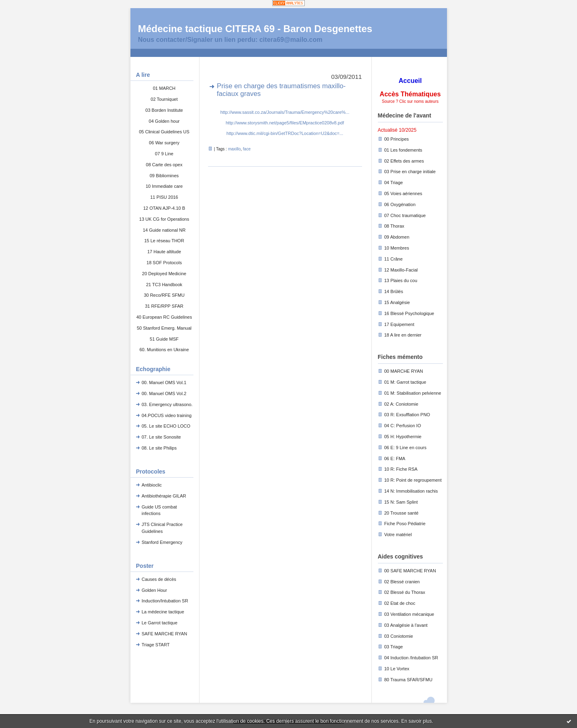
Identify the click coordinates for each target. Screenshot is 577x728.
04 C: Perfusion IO (403, 426)
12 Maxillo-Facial (401, 270)
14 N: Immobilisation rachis (411, 491)
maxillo (234, 149)
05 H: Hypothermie (403, 437)
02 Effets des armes (404, 161)
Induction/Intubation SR (165, 601)
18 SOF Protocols (164, 263)
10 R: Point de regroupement (413, 480)
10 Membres (397, 248)
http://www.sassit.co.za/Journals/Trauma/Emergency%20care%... (285, 112)
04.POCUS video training (167, 415)
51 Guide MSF (164, 339)
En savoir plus (416, 721)
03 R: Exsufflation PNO (407, 415)
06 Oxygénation (400, 204)
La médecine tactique (163, 612)
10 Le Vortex (397, 669)
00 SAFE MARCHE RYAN (410, 571)
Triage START (156, 645)
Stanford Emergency (162, 542)
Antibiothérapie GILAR (164, 496)
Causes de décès (159, 579)
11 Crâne (394, 259)
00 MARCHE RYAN (404, 371)
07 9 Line (164, 154)
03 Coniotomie (399, 636)
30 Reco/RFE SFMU (164, 295)
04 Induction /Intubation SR (411, 658)
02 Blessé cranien (402, 582)
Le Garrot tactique (160, 623)
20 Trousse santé (401, 513)
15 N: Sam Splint (401, 502)
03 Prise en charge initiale (410, 172)
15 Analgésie (397, 302)
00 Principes (397, 139)
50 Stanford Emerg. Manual (164, 328)
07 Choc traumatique (405, 215)
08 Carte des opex (164, 165)
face (247, 149)
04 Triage (394, 183)
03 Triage (394, 647)
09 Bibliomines (164, 176)
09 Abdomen (397, 237)
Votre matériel (398, 535)
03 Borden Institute (164, 110)
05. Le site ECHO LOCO (166, 426)
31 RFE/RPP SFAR (164, 306)
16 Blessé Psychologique (409, 313)
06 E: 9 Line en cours (406, 448)
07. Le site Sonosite (162, 437)
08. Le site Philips (159, 448)
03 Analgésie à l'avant (406, 625)
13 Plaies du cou (401, 280)
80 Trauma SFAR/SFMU (409, 680)
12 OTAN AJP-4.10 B (164, 208)
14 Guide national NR (164, 230)
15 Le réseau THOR (164, 241)
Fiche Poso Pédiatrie (405, 524)
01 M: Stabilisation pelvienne (413, 393)
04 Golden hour (164, 121)
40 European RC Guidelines (164, 317)
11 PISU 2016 (164, 197)
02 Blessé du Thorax (405, 592)
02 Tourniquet (164, 99)
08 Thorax (394, 226)
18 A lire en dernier (403, 335)
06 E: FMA (395, 459)
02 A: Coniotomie (401, 404)
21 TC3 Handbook (164, 285)
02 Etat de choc (400, 603)
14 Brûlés (394, 291)
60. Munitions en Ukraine (164, 350)
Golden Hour (154, 590)
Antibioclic (152, 485)
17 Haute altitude (164, 252)
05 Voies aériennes (403, 193)
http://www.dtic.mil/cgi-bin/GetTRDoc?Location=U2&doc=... (285, 133)
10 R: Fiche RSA (401, 469)
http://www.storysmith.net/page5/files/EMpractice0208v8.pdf (285, 123)
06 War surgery (164, 143)
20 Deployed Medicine (164, 274)
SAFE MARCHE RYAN (165, 634)
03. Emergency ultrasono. (167, 404)
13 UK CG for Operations (164, 219)
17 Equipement (399, 324)
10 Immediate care (164, 186)
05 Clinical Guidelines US (164, 132)
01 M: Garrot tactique (405, 382)
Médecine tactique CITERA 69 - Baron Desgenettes (255, 29)
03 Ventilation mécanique (409, 614)
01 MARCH (164, 88)
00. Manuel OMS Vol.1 (164, 382)
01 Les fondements (403, 150)
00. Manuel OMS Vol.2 (164, 393)
